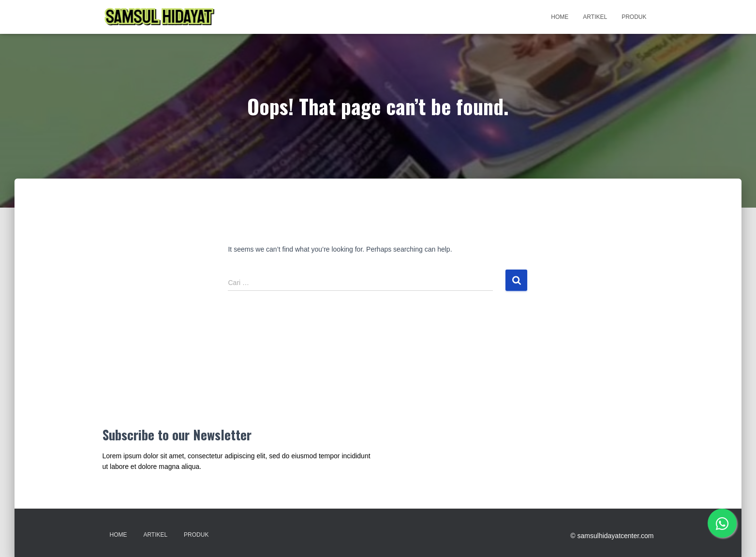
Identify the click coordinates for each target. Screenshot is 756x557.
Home (560, 17)
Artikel (595, 17)
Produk (634, 17)
